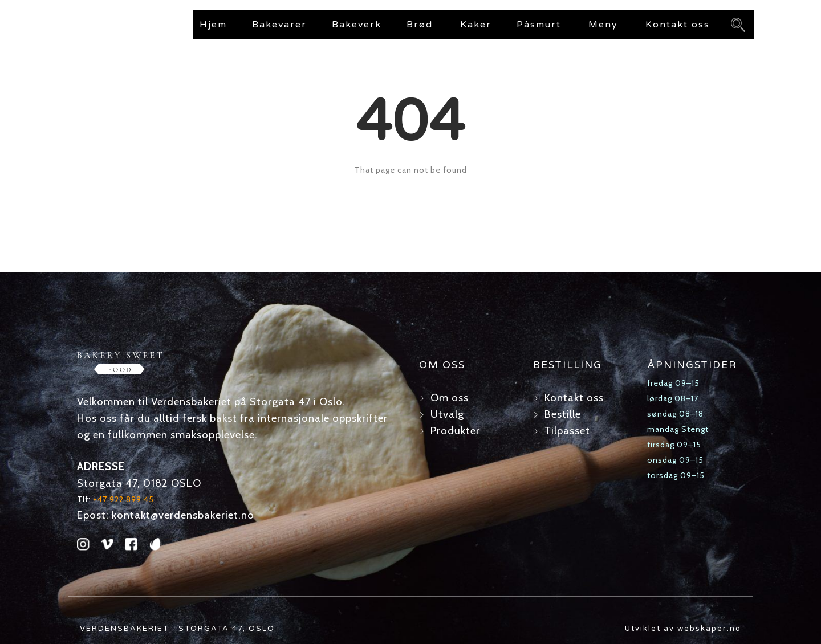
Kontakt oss (678, 25)
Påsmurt (539, 25)
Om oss (450, 398)
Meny (603, 25)
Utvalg (447, 414)
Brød (420, 25)
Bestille (563, 414)
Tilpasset (567, 431)
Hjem (213, 25)
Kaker (476, 25)
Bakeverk (357, 25)
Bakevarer (279, 25)
